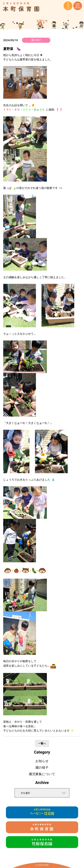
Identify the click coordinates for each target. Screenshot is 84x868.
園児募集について (42, 774)
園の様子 (36, 40)
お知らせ (42, 761)
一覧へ (42, 743)
